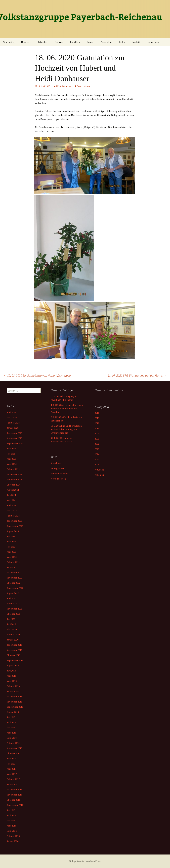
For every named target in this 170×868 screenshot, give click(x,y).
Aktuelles (42, 42)
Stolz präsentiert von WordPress (85, 861)
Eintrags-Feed (58, 468)
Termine (59, 42)
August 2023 (13, 531)
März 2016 (12, 831)
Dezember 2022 (14, 572)
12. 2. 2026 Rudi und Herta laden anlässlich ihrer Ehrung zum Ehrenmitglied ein (66, 429)
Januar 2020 (13, 640)
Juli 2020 (11, 619)
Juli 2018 (11, 717)
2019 (97, 428)
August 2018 (13, 712)
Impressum (153, 42)
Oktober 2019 (13, 655)
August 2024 (13, 490)
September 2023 (15, 526)
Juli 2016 (11, 810)
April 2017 (11, 769)
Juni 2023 (11, 541)
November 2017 (14, 748)
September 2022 (15, 588)
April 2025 (11, 459)
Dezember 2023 (14, 521)
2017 (97, 418)
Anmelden (56, 463)
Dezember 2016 (14, 789)
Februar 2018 (13, 743)
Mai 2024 (11, 500)
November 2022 (14, 578)
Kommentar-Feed (59, 473)
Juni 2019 (11, 671)
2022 (97, 444)
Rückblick (75, 42)
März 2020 (12, 629)
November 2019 (14, 650)
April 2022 (11, 598)
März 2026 (12, 417)
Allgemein (100, 475)
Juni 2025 (11, 448)
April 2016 (11, 826)
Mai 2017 (11, 764)
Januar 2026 (13, 428)
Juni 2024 (11, 495)
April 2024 (11, 505)
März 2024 (12, 510)
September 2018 (15, 707)
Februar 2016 (13, 836)
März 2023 (12, 557)
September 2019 (15, 660)
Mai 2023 (11, 547)
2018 (97, 423)
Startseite (9, 42)
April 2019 (11, 676)
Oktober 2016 (13, 800)
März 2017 (12, 774)
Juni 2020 (11, 624)
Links (122, 42)
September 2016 (15, 805)
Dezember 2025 (14, 433)
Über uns (26, 42)
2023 (97, 449)
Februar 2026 (13, 423)
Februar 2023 (13, 562)
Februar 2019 (13, 686)
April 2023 (11, 552)
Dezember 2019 (14, 645)
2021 (97, 439)
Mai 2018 (11, 727)
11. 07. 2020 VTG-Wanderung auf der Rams (137, 375)
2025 (97, 459)
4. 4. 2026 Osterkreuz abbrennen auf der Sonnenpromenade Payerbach (67, 408)
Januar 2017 (13, 784)
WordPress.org (58, 479)
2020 (58, 86)
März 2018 (12, 738)
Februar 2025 (13, 469)
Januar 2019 (13, 691)
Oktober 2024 (13, 485)
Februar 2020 (13, 634)
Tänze (90, 42)
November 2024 (14, 479)
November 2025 (14, 438)
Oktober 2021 (13, 614)
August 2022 (13, 593)
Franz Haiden (83, 86)
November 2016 (14, 795)
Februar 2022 (13, 603)
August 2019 (13, 665)
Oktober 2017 (13, 753)
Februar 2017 (13, 779)
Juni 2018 (11, 722)
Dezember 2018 (14, 696)
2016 (97, 413)
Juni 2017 (11, 758)
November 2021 (14, 609)
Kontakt (136, 42)
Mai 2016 (11, 820)
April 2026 (11, 412)
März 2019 (12, 681)
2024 (97, 454)
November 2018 (14, 702)
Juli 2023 (11, 536)
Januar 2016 (13, 841)
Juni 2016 (11, 815)
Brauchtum (106, 42)
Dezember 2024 (14, 474)
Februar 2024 (13, 516)
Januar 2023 (13, 567)
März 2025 (12, 464)
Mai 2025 (11, 454)
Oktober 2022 (13, 583)
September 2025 (15, 443)
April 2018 (11, 733)
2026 (97, 464)
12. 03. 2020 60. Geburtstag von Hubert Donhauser (37, 375)
